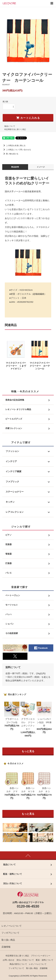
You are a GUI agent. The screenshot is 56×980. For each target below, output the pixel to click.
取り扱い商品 (8, 940)
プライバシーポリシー (41, 956)
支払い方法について (25, 960)
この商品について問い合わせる (17, 150)
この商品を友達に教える (14, 146)
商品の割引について (18, 964)
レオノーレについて (12, 926)
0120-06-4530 (28, 906)
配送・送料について (45, 960)
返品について (10, 126)
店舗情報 (6, 947)
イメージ (41, 167)
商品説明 (15, 167)
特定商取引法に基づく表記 (15, 129)
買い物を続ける (10, 154)
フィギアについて (10, 933)
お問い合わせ (9, 960)
